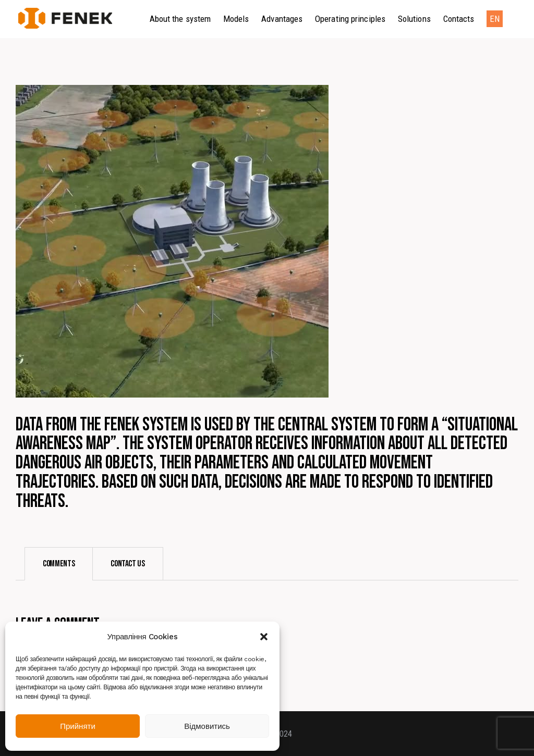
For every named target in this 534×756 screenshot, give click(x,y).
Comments (59, 564)
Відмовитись (207, 726)
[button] (264, 637)
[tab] (59, 564)
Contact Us (128, 564)
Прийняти (78, 726)
